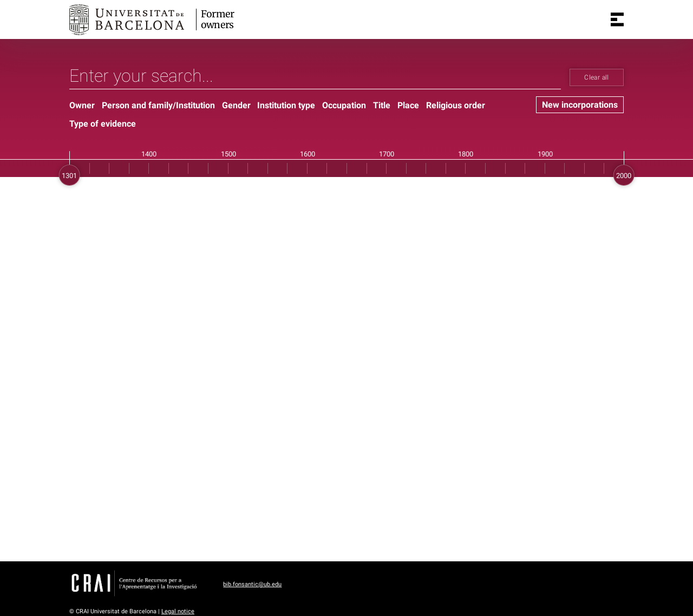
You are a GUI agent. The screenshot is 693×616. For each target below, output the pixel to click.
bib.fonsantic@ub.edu (252, 584)
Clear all (596, 77)
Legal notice (178, 611)
